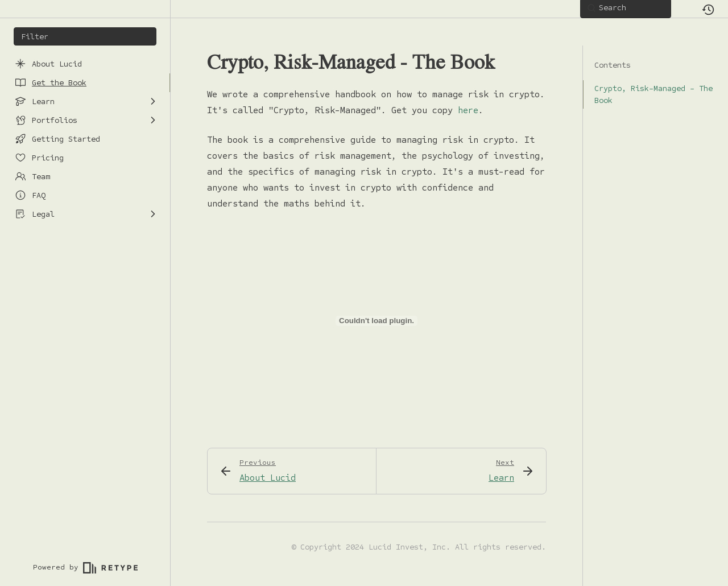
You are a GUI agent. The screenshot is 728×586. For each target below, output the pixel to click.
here (468, 110)
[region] (85, 298)
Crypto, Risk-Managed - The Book (648, 94)
